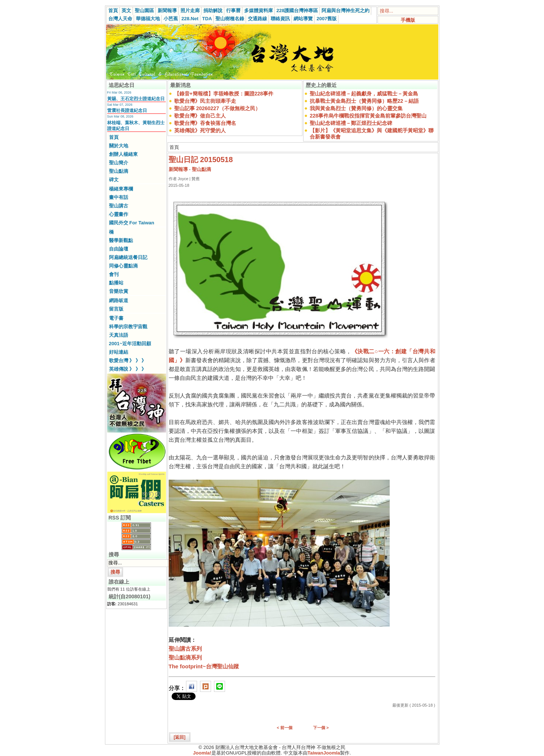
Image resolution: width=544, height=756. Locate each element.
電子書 (116, 318)
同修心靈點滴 (123, 266)
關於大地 (119, 146)
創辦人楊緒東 (123, 154)
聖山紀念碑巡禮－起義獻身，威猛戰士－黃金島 (364, 94)
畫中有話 (119, 197)
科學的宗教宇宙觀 (128, 327)
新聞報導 (167, 10)
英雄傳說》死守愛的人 (200, 130)
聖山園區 (144, 10)
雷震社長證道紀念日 (127, 111)
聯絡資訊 (280, 19)
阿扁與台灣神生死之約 (345, 10)
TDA (207, 19)
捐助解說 (213, 10)
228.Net (190, 19)
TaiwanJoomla (324, 753)
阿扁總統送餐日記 (128, 257)
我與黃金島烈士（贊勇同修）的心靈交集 (356, 108)
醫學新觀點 (121, 240)
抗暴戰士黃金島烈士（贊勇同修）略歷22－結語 (364, 101)
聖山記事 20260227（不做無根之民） (217, 108)
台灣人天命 (120, 19)
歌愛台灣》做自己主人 (200, 116)
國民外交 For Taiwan (132, 223)
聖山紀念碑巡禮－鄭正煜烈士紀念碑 (351, 123)
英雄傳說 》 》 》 (128, 369)
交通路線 (257, 19)
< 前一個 (285, 728)
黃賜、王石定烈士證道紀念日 (136, 99)
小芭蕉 (171, 19)
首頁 (113, 10)
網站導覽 (303, 19)
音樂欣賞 (119, 291)
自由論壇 (119, 249)
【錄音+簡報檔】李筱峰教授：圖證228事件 (224, 94)
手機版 (408, 20)
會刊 (114, 274)
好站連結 (119, 352)
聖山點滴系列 (185, 657)
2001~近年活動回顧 (130, 344)
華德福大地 (148, 19)
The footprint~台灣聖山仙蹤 (204, 666)
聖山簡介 (119, 163)
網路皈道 (119, 300)
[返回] (180, 737)
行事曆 (233, 10)
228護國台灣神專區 (297, 10)
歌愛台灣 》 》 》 (128, 360)
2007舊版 (327, 19)
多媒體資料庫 (259, 10)
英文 (126, 10)
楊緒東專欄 (121, 189)
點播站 (116, 283)
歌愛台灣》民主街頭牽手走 (205, 101)
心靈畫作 (119, 214)
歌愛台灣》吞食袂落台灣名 (205, 123)
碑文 (114, 180)
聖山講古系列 (185, 649)
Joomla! (202, 753)
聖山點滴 (119, 171)
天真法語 (119, 335)
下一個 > (321, 728)
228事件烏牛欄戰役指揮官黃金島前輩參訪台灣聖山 (368, 116)
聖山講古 (119, 206)
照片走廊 (190, 10)
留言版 (116, 309)
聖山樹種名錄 (230, 19)
